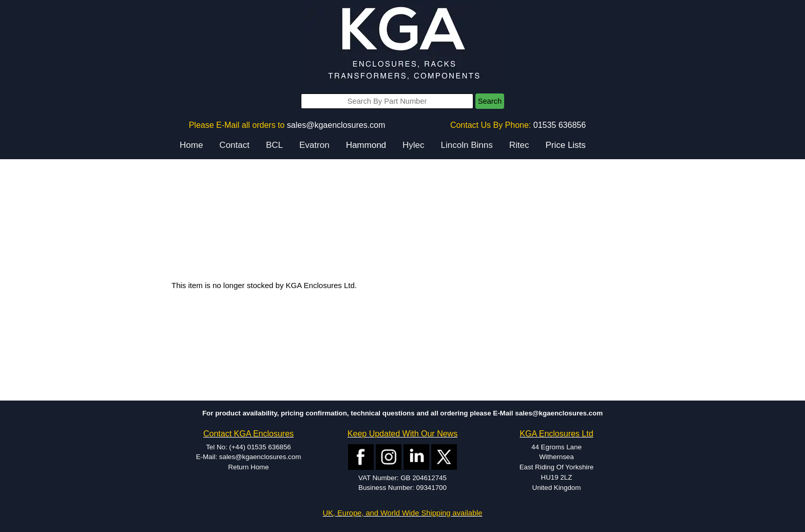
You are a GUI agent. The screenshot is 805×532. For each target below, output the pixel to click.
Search (490, 101)
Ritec (519, 145)
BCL (274, 145)
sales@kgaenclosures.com (336, 125)
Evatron (314, 145)
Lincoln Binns (467, 145)
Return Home (248, 467)
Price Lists (565, 145)
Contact (234, 145)
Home (191, 145)
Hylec (414, 145)
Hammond (366, 145)
